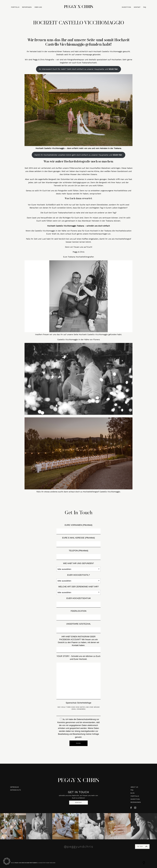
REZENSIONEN (136, 802)
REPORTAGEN (27, 7)
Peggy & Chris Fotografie (43, 60)
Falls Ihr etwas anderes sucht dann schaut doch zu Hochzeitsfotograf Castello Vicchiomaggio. (78, 492)
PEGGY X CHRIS (78, 782)
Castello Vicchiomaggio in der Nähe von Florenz (79, 340)
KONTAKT (137, 7)
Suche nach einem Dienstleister (94, 205)
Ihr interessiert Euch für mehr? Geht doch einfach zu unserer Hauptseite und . (78, 69)
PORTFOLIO (15, 7)
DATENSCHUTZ (15, 790)
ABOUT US (134, 787)
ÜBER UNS (38, 7)
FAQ (145, 7)
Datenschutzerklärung (86, 719)
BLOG (132, 793)
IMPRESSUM (14, 787)
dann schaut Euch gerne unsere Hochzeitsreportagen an (85, 234)
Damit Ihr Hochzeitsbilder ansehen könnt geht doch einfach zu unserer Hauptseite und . (78, 155)
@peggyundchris (79, 847)
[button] (7, 861)
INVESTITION (126, 7)
